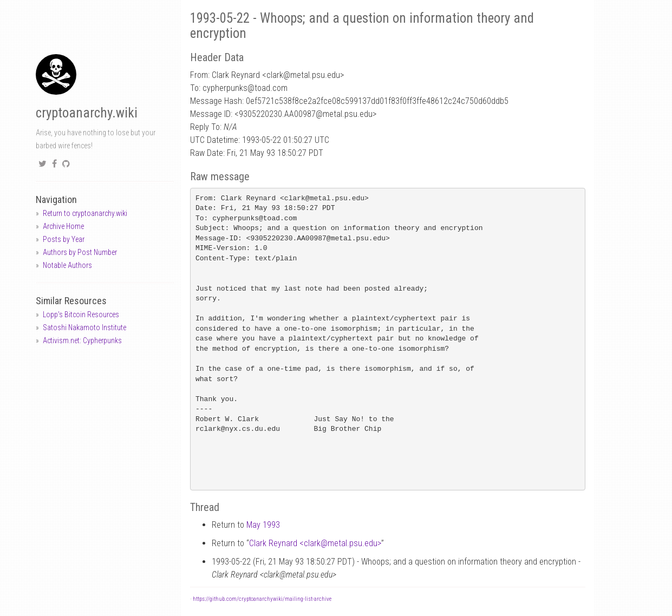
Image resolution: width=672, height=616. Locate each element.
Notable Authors (67, 265)
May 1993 (263, 525)
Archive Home (63, 226)
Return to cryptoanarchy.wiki (85, 213)
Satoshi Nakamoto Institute (84, 327)
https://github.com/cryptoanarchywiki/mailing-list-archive (262, 599)
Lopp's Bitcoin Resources (81, 314)
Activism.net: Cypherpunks (82, 340)
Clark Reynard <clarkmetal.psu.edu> (315, 543)
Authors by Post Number (80, 252)
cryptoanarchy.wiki (87, 113)
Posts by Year (64, 239)
